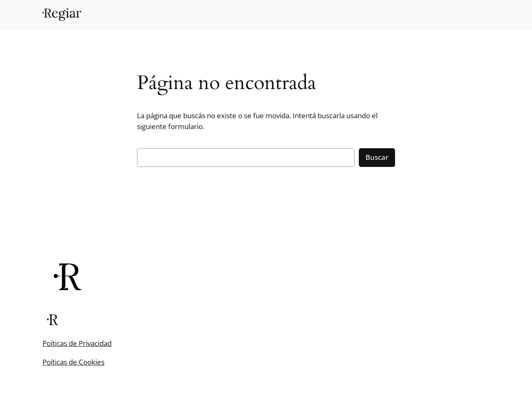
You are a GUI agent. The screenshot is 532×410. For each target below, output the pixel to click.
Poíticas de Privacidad (77, 343)
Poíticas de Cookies (73, 362)
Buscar (377, 157)
